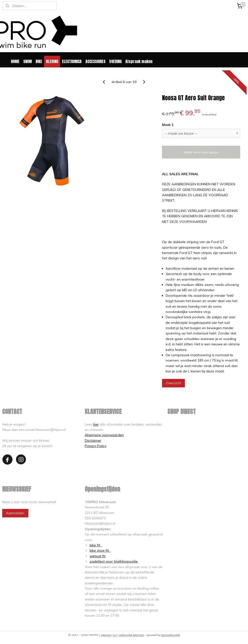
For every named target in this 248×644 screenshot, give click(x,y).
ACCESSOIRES (95, 61)
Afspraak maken (139, 61)
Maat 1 (168, 125)
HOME (15, 61)
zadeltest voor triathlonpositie (114, 561)
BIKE (39, 61)
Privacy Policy (96, 446)
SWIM (27, 61)
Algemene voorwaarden (104, 435)
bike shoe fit (100, 550)
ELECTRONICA (72, 61)
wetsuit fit (97, 556)
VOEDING (115, 61)
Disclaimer (93, 441)
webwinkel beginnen (132, 635)
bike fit (96, 545)
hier (96, 424)
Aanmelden (15, 513)
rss (115, 635)
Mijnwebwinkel (170, 635)
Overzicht (173, 383)
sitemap (106, 635)
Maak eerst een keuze (201, 152)
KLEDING (52, 61)
